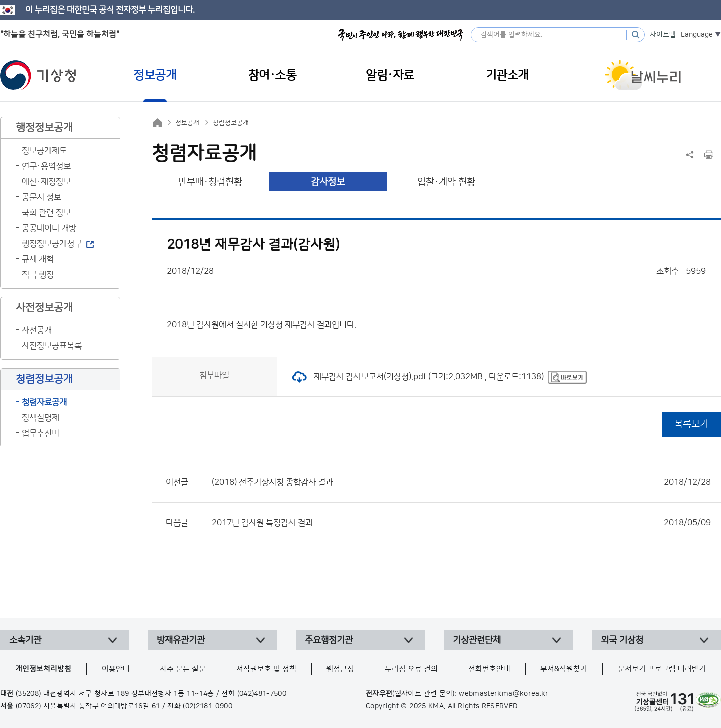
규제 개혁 (38, 259)
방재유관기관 (181, 640)
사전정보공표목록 (52, 346)
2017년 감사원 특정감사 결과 (461, 523)
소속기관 (25, 640)
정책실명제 (40, 418)
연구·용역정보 (46, 166)
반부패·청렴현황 (210, 182)
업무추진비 (40, 433)
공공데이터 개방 (49, 228)
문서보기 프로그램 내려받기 (662, 669)
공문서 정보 (41, 197)
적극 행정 (38, 275)
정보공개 (187, 123)
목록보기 (691, 424)
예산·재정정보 (46, 182)
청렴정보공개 (231, 123)
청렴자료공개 (44, 402)
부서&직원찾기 (564, 669)
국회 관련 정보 (46, 213)
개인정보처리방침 (43, 669)
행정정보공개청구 (52, 244)
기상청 (38, 75)
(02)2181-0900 (208, 706)
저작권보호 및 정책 (266, 669)
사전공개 (37, 330)
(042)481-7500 (262, 694)
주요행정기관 (329, 640)
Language (697, 35)
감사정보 (328, 182)
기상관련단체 (477, 640)
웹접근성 (340, 669)
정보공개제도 (44, 151)
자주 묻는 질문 (183, 669)
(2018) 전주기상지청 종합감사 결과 (461, 482)
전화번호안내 (489, 669)
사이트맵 (663, 35)
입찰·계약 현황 (446, 182)
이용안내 (116, 669)
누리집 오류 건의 (411, 669)
